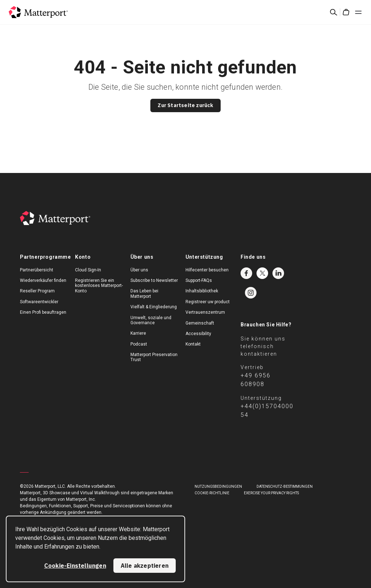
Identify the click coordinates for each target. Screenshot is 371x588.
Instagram (251, 293)
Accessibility (198, 334)
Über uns (139, 270)
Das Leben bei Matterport (144, 293)
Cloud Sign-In (88, 270)
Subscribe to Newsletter (154, 280)
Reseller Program (37, 291)
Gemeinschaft (200, 323)
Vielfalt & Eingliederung (154, 307)
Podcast (139, 344)
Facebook (246, 273)
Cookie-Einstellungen (75, 566)
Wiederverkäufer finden (43, 280)
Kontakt (193, 344)
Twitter (262, 273)
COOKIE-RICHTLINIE (212, 493)
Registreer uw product (208, 302)
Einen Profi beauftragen (43, 312)
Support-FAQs (199, 280)
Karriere (138, 333)
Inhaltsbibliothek (202, 291)
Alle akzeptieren (145, 566)
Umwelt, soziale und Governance (151, 320)
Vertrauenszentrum (205, 312)
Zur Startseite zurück (185, 105)
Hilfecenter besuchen (207, 270)
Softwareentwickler (39, 302)
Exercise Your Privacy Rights (271, 493)
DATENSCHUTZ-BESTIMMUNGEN (285, 487)
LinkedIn (278, 273)
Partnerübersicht (37, 270)
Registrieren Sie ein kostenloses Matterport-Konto (99, 286)
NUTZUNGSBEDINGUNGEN (218, 487)
